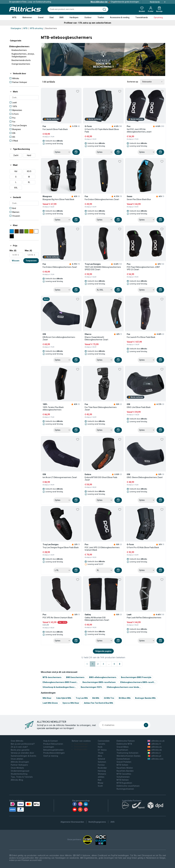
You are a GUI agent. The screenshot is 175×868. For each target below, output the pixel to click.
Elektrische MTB (124, 744)
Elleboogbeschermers (19, 47)
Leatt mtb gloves (50, 703)
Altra (100, 756)
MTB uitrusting (36, 28)
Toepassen (31, 261)
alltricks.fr (154, 744)
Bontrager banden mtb (145, 698)
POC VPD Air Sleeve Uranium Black (58, 618)
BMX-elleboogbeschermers (103, 677)
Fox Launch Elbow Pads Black (55, 129)
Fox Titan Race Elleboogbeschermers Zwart (101, 408)
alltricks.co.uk (156, 741)
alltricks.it (154, 753)
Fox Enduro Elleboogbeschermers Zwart (102, 199)
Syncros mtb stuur (71, 703)
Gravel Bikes (123, 747)
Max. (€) (28, 251)
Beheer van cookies (81, 741)
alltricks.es (155, 747)
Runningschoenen (125, 789)
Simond (101, 759)
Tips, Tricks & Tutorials (22, 777)
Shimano (102, 774)
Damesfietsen (123, 759)
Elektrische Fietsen (126, 741)
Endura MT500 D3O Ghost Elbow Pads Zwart (101, 479)
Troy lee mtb (82, 698)
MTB (14, 17)
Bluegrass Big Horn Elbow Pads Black (58, 199)
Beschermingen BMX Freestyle (136, 677)
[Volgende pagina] (120, 664)
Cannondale (104, 741)
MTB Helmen (123, 780)
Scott (100, 786)
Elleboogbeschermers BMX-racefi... (138, 682)
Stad (51, 17)
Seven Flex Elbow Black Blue (139, 199)
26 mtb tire (109, 698)
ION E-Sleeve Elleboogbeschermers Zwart (145, 477)
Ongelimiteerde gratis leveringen (115, 2)
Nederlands (155, 2)
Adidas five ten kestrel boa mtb (98, 703)
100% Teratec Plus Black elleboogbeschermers (53, 408)
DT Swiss (102, 750)
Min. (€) (13, 251)
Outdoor (88, 17)
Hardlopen (74, 17)
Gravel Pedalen (124, 762)
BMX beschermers (75, 677)
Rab (100, 780)
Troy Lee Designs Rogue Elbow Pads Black (61, 547)
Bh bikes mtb (125, 698)
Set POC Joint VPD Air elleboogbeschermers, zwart (139, 131)
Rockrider (102, 768)
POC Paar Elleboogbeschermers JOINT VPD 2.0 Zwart (143, 268)
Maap (101, 783)
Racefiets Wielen (125, 768)
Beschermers (51, 28)
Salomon (102, 762)
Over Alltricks (17, 741)
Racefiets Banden (125, 771)
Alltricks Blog (17, 780)
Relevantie (152, 82)
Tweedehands (142, 17)
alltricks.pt (154, 756)
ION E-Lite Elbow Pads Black (139, 407)
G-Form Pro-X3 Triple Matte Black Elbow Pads (102, 131)
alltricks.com (155, 759)
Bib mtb (96, 698)
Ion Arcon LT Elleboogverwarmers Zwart (60, 477)
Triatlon (101, 17)
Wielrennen (27, 17)
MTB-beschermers (52, 677)
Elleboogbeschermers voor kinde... (124, 687)
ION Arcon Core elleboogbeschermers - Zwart (59, 338)
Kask (100, 747)
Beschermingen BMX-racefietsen (99, 682)
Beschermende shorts (21, 60)
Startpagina (16, 28)
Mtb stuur (47, 698)
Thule (101, 753)
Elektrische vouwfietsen (128, 786)
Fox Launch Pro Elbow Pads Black (141, 337)
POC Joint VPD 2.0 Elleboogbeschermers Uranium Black (102, 549)
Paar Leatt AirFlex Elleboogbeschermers (144, 618)
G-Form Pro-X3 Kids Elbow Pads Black (143, 547)
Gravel (41, 17)
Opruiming (158, 17)
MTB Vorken (122, 765)
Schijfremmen (123, 777)
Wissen (16, 261)
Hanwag (102, 771)
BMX (62, 17)
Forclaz (101, 765)
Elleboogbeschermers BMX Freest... (60, 682)
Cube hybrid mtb (64, 698)
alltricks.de (155, 750)
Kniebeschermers (19, 50)
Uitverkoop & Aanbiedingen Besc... (59, 687)
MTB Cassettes (124, 774)
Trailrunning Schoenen (127, 753)
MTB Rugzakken (124, 783)
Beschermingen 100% (91, 687)
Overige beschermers (21, 64)
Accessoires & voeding (120, 17)
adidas (101, 777)
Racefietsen (122, 750)
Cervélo (101, 744)
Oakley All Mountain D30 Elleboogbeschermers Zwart (97, 619)
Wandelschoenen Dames (128, 756)
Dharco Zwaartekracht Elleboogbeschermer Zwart (96, 338)
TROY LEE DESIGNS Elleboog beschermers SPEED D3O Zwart (103, 268)
